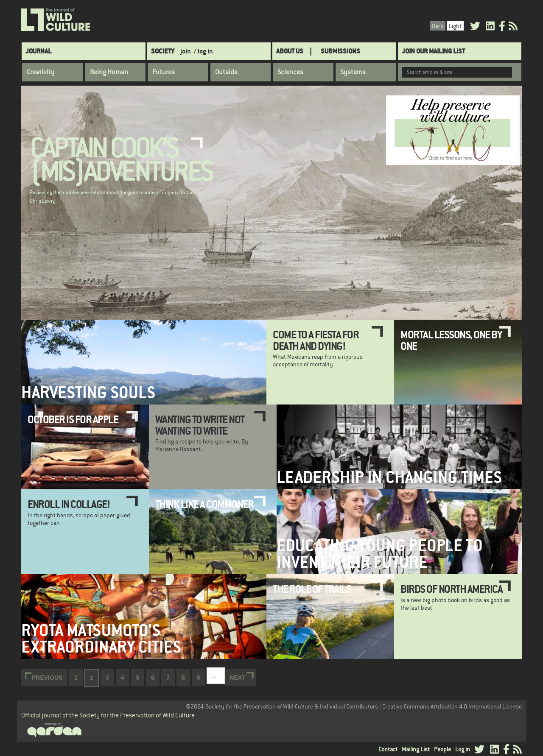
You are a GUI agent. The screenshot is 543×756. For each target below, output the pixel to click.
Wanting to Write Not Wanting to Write (200, 425)
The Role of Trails (312, 589)
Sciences (290, 72)
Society (163, 51)
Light (455, 26)
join (186, 51)
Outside (226, 72)
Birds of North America (451, 589)
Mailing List (416, 749)
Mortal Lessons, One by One (451, 340)
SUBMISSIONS (340, 51)
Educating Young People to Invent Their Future (380, 554)
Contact (388, 749)
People (442, 749)
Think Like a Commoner (204, 504)
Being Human (109, 72)
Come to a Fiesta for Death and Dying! (316, 340)
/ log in (203, 51)
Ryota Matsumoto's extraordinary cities (101, 639)
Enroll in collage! (69, 504)
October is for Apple (73, 419)
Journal (38, 51)
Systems (353, 72)
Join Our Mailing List (433, 51)
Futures (164, 72)
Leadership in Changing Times (389, 477)
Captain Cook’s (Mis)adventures (121, 160)
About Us (290, 51)
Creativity (41, 72)
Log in (463, 749)
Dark (438, 26)
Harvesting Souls (88, 392)
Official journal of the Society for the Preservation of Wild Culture (108, 715)
